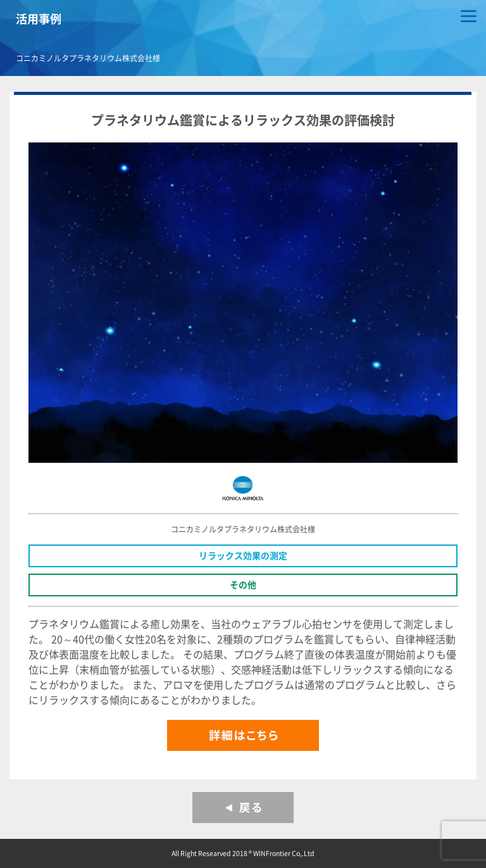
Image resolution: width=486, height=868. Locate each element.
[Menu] (469, 17)
